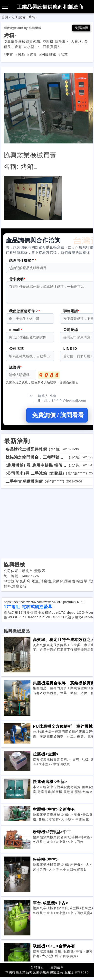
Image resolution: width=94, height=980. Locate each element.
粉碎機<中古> (46, 862)
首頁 (5, 17)
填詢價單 (57, 970)
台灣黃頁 (37, 970)
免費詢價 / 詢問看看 (57, 418)
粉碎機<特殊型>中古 (52, 835)
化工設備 (19, 17)
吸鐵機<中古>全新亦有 (54, 949)
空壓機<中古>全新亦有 (54, 812)
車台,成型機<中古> (51, 906)
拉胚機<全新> (46, 757)
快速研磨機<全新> (50, 784)
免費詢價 (81, 28)
